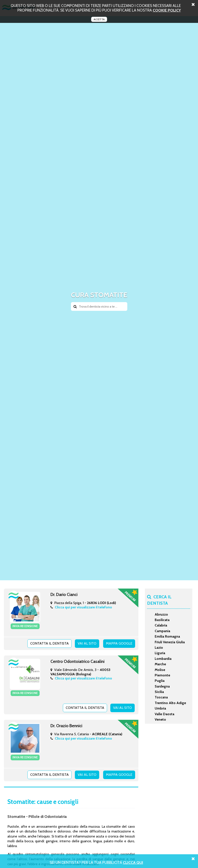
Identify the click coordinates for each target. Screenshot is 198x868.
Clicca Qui (133, 862)
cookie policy (167, 10)
